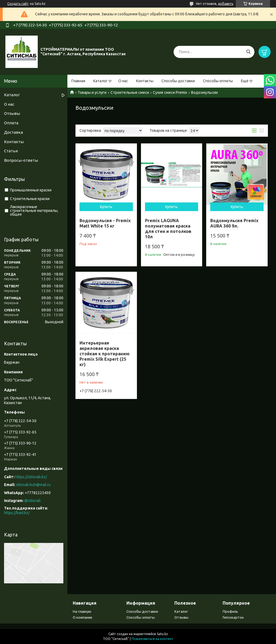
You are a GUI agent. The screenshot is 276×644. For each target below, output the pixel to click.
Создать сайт (18, 4)
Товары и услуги (92, 92)
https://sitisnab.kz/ (31, 477)
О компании (82, 617)
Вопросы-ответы (21, 160)
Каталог (100, 81)
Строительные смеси (130, 92)
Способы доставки (178, 81)
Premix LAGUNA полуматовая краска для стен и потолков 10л (168, 229)
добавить (225, 4)
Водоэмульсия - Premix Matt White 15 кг (105, 223)
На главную (82, 611)
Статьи (11, 151)
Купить (106, 207)
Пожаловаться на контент (152, 639)
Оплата (11, 123)
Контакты (145, 81)
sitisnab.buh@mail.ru (33, 485)
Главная (78, 81)
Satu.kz (162, 634)
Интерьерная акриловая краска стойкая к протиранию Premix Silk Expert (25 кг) (105, 354)
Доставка (13, 132)
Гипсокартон (233, 617)
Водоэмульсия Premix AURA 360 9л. (234, 223)
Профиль (230, 611)
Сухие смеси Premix (170, 92)
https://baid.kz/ (17, 513)
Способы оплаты (218, 81)
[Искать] (248, 52)
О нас (123, 81)
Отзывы (12, 113)
